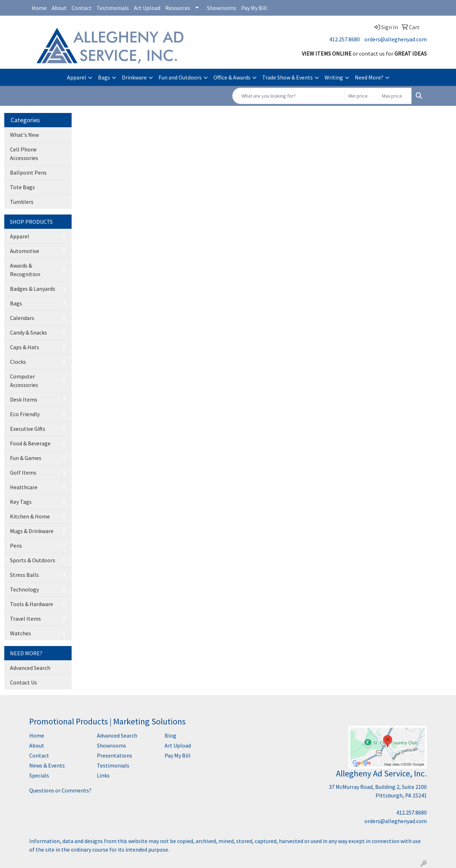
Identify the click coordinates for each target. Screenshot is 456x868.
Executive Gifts (28, 429)
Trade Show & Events (287, 77)
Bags (104, 77)
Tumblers (22, 202)
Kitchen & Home (30, 516)
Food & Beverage (30, 443)
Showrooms (222, 8)
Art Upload (147, 8)
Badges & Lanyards (33, 289)
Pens (16, 546)
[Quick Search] (289, 96)
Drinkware (134, 77)
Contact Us (24, 682)
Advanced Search (30, 668)
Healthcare (24, 487)
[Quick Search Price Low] (361, 96)
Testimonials (113, 8)
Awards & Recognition (25, 270)
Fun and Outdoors (180, 77)
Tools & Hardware (32, 604)
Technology (24, 589)
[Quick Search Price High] (395, 96)
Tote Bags (22, 187)
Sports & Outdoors (33, 560)
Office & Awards (232, 77)
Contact (82, 8)
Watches (20, 633)
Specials (39, 775)
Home (39, 8)
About (59, 8)
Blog (170, 735)
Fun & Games (26, 458)
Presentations (115, 755)
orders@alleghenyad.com (396, 39)
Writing (334, 77)
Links (103, 775)
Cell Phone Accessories (24, 154)
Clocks (18, 362)
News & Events (47, 765)
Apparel (77, 77)
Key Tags (21, 502)
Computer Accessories (24, 381)
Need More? (369, 77)
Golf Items (23, 472)
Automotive (25, 251)
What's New (24, 135)
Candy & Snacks (28, 332)
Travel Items (25, 619)
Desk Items (24, 399)
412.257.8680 (344, 39)
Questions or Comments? (60, 790)
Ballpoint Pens (28, 172)
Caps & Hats (25, 347)
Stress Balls (24, 575)
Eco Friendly (25, 414)
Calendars (22, 318)
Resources (178, 8)
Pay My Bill (254, 8)
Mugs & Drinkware (32, 531)
